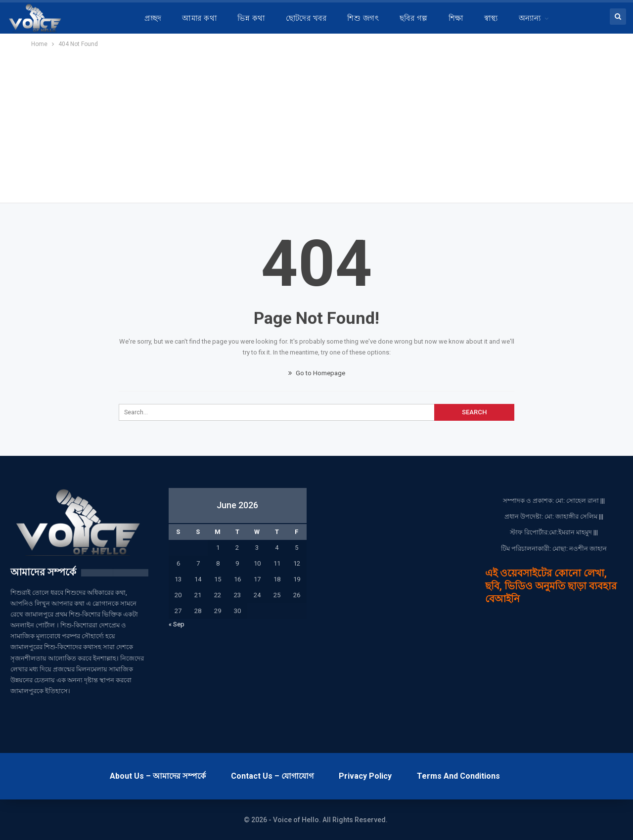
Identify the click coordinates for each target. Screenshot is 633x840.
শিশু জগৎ (363, 18)
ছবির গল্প (414, 18)
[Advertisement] (316, 124)
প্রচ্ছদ (153, 18)
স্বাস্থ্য (491, 18)
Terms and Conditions (458, 776)
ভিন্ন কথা (251, 18)
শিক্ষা (456, 18)
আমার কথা (199, 18)
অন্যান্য (530, 18)
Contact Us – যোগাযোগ (272, 776)
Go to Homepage (317, 373)
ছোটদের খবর (306, 18)
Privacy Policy (365, 776)
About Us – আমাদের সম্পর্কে (158, 776)
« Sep (177, 624)
